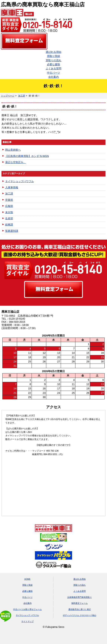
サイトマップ (27, 621)
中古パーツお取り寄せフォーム (27, 609)
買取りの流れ (53, 60)
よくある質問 (53, 68)
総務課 (9, 225)
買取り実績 (53, 56)
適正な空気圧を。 (16, 162)
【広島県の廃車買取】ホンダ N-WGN (27, 156)
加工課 (22, 96)
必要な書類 (53, 64)
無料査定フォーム (80, 603)
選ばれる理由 (53, 52)
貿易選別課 (12, 231)
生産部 (9, 218)
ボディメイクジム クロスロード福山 (79, 615)
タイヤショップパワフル (20, 181)
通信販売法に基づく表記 (80, 609)
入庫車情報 (12, 187)
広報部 (9, 206)
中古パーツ (53, 73)
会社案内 (53, 77)
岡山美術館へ (13, 150)
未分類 (9, 212)
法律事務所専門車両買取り (80, 597)
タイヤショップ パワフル (27, 615)
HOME (27, 579)
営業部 (9, 200)
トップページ (8, 96)
